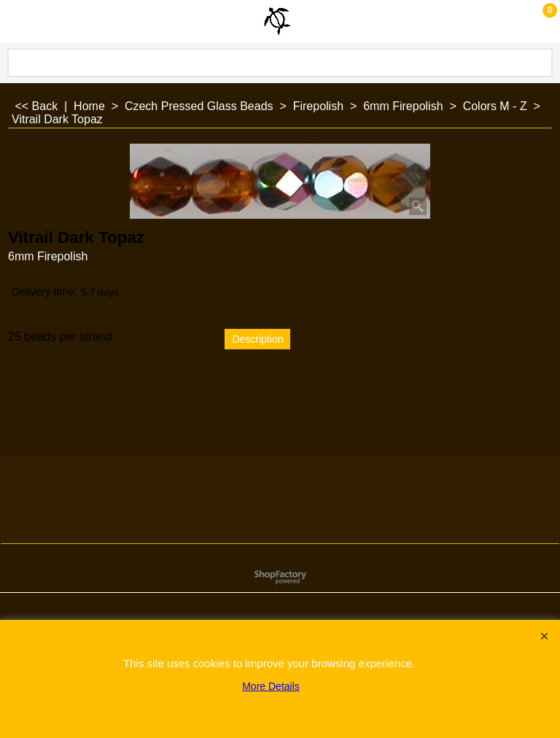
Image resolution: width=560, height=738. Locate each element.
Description (257, 339)
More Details (271, 686)
